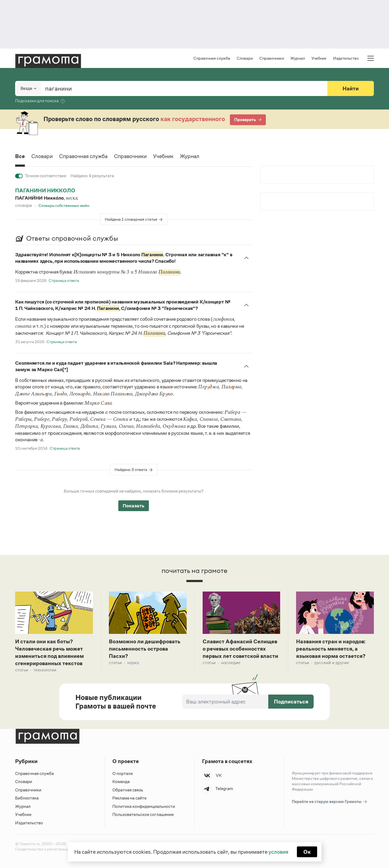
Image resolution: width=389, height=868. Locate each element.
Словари (245, 58)
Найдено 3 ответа (131, 469)
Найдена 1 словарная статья (131, 219)
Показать (134, 506)
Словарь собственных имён (64, 205)
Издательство (346, 58)
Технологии (45, 670)
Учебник (319, 58)
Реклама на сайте (129, 798)
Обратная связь (128, 790)
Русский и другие (332, 663)
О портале (123, 773)
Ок (307, 852)
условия (278, 852)
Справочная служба (212, 58)
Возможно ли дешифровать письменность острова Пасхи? (145, 649)
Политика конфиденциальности (144, 806)
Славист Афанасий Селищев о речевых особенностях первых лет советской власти (240, 649)
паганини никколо (45, 190)
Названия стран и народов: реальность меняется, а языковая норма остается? (331, 649)
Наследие (231, 663)
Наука (133, 663)
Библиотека (27, 798)
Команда (121, 782)
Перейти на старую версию (330, 802)
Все (20, 156)
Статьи (22, 670)
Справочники (272, 58)
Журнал (298, 58)
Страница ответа (64, 280)
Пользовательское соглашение (143, 814)
